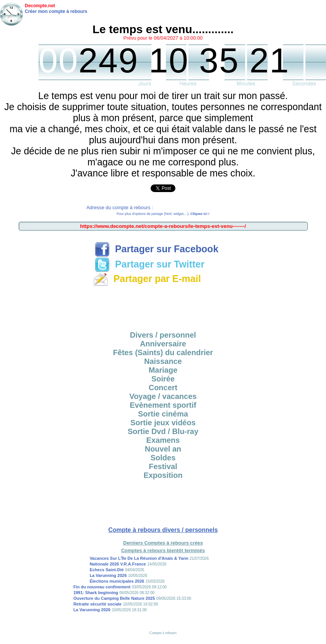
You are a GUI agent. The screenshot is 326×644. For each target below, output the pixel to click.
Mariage (163, 370)
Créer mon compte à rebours (56, 11)
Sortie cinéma (163, 414)
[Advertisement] (163, 306)
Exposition (163, 475)
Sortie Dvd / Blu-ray (163, 431)
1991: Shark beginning (96, 593)
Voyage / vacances (163, 396)
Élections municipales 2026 (117, 581)
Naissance (163, 361)
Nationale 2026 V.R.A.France (118, 564)
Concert (163, 388)
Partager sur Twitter (149, 264)
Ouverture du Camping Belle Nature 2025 (114, 598)
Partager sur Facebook (157, 249)
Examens (163, 440)
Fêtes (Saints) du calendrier (163, 352)
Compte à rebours (163, 633)
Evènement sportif (163, 405)
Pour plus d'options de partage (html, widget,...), (163, 214)
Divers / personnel (163, 335)
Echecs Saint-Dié (107, 570)
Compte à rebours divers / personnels (163, 530)
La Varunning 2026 (108, 575)
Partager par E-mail (147, 279)
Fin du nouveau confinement (102, 587)
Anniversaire (163, 344)
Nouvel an (163, 449)
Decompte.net (40, 6)
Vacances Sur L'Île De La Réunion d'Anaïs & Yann (139, 558)
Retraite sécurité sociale (97, 604)
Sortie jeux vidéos (163, 423)
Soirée (163, 379)
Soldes (163, 458)
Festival (163, 466)
